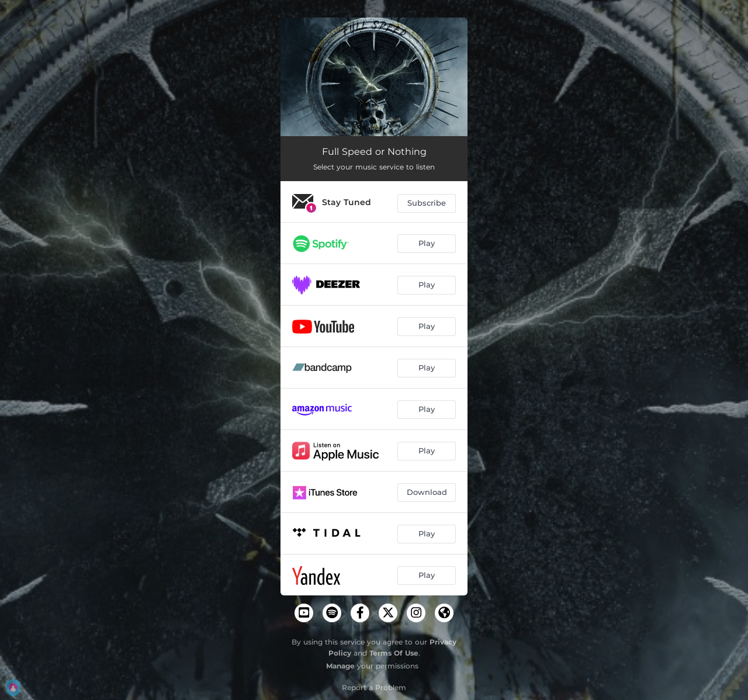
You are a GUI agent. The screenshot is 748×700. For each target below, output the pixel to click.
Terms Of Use (394, 653)
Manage (340, 666)
